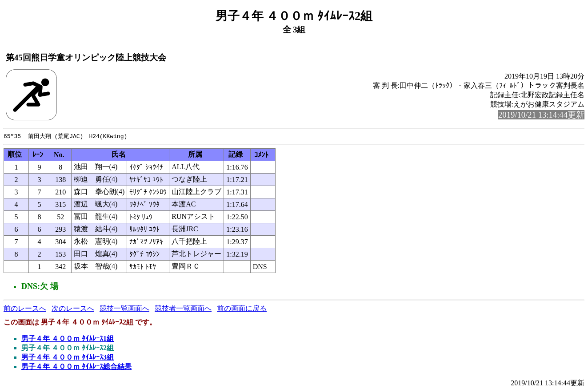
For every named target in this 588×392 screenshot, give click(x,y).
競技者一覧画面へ (183, 309)
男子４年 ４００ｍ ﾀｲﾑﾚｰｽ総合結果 (76, 367)
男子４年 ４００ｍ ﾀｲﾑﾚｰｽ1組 (68, 339)
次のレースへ (73, 309)
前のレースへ (25, 309)
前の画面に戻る (242, 309)
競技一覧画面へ (124, 309)
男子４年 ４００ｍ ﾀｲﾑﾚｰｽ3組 (68, 358)
